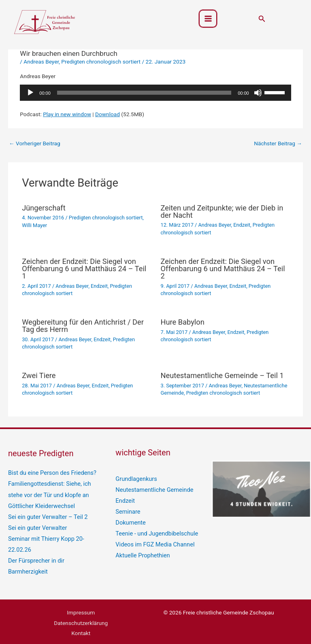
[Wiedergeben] (30, 93)
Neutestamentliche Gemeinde (152, 489)
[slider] (144, 93)
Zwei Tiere (39, 375)
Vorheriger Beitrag (35, 143)
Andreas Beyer (41, 62)
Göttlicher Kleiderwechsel (39, 504)
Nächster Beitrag (278, 143)
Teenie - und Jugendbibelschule (154, 530)
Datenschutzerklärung (81, 616)
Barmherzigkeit (27, 565)
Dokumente (130, 519)
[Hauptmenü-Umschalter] (208, 20)
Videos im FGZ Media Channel (152, 540)
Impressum (81, 606)
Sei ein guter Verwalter (36, 524)
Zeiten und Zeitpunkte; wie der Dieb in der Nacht (222, 211)
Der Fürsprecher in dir (34, 555)
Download (108, 114)
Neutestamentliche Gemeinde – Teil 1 (222, 375)
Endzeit (242, 225)
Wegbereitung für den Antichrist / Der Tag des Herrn (83, 326)
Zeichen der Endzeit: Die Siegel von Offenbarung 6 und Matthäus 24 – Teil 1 (84, 269)
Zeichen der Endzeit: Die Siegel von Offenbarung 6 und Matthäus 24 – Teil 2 (223, 269)
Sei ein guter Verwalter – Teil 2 (45, 514)
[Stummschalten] (258, 93)
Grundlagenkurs (135, 478)
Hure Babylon (183, 322)
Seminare (127, 509)
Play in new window (67, 114)
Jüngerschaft (44, 208)
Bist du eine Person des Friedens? (49, 472)
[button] (262, 20)
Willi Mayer (34, 225)
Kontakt (81, 626)
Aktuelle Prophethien (141, 550)
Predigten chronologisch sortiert (101, 62)
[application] (155, 93)
